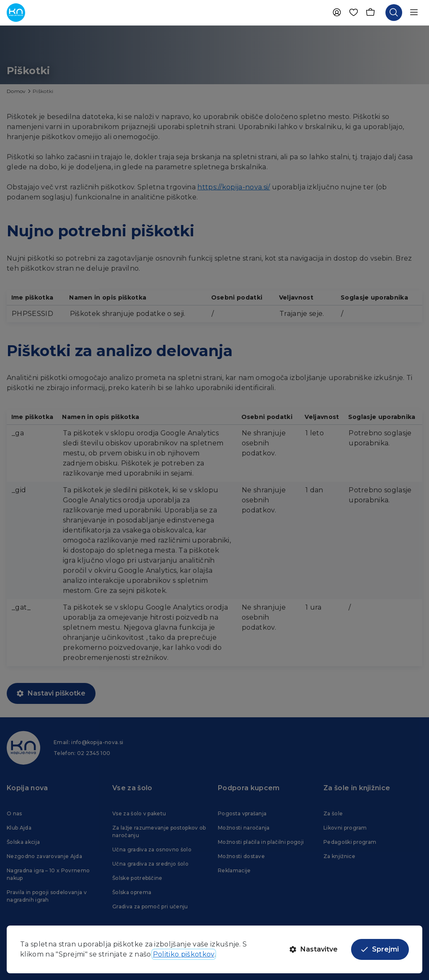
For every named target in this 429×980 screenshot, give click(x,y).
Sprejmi (380, 949)
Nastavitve (314, 949)
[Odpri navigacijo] (414, 13)
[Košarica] (370, 13)
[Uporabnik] (337, 13)
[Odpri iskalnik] (394, 13)
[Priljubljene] (354, 13)
